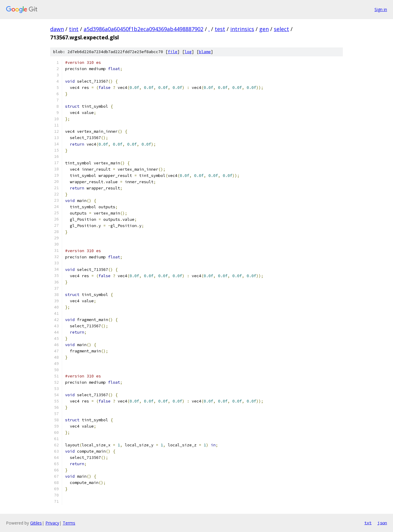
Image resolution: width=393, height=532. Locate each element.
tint (74, 29)
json (382, 523)
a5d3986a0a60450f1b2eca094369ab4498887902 (143, 29)
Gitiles (36, 523)
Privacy (52, 523)
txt (368, 523)
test (220, 29)
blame (205, 52)
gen (264, 29)
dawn (57, 29)
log (188, 52)
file (173, 52)
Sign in (381, 9)
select (281, 29)
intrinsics (242, 29)
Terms (69, 523)
